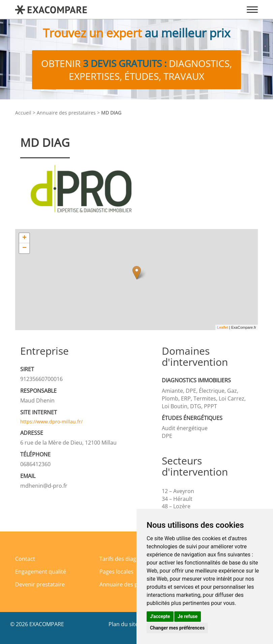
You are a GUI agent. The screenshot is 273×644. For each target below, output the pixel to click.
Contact (25, 559)
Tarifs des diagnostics (127, 559)
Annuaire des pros (123, 584)
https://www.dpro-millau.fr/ (51, 422)
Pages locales (116, 572)
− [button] (24, 248)
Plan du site (123, 624)
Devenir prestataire (40, 584)
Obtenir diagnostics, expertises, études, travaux (136, 70)
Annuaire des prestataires (66, 113)
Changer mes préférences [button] (177, 628)
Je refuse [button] (188, 616)
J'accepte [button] (160, 616)
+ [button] (24, 238)
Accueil (23, 113)
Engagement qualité (41, 572)
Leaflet (223, 327)
